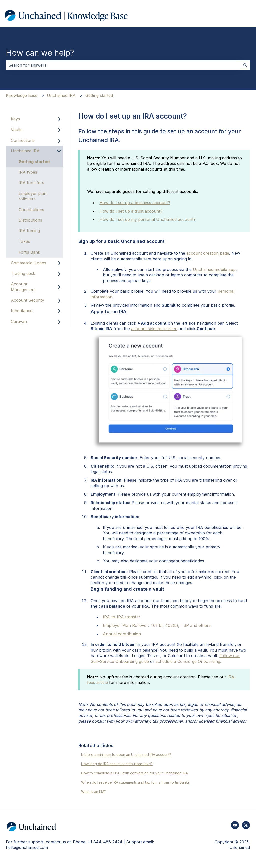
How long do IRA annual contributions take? (117, 764)
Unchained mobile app (214, 269)
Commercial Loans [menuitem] (29, 263)
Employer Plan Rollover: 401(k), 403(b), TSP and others (157, 625)
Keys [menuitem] (15, 119)
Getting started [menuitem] (34, 162)
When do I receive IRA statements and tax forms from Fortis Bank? (135, 782)
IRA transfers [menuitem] (31, 183)
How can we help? (40, 53)
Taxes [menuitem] (24, 241)
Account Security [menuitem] (28, 300)
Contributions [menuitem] (31, 210)
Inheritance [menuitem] (22, 311)
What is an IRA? (94, 791)
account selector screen (154, 329)
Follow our (230, 656)
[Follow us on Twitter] (246, 825)
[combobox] (123, 65)
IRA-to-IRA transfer (122, 617)
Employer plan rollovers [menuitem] (33, 196)
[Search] (245, 65)
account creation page (208, 253)
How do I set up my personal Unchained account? (148, 219)
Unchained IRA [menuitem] (25, 151)
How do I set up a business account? (135, 203)
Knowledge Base (22, 95)
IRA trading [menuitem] (29, 231)
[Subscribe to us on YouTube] (235, 825)
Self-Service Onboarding (114, 661)
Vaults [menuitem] (17, 130)
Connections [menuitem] (23, 140)
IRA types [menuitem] (28, 172)
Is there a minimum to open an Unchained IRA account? (126, 754)
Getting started (99, 95)
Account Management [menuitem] (23, 287)
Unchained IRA (61, 95)
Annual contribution (122, 634)
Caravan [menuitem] (19, 321)
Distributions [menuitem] (30, 220)
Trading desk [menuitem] (23, 273)
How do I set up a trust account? (131, 211)
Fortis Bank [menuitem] (29, 252)
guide (143, 661)
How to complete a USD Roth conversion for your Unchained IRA (135, 773)
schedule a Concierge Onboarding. (188, 661)
